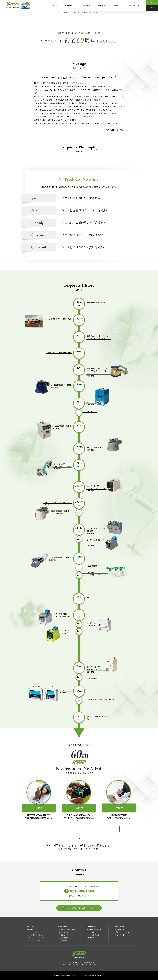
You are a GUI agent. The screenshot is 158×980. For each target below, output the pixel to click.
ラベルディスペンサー (36, 935)
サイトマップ (120, 935)
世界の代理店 (64, 941)
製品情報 (68, 5)
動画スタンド (64, 932)
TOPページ (31, 927)
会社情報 (102, 5)
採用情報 (91, 938)
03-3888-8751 (71, 965)
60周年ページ (92, 927)
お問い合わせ (134, 5)
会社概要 (91, 932)
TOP (55, 5)
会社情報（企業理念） (95, 929)
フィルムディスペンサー (37, 938)
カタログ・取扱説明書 (67, 929)
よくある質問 (64, 938)
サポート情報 (85, 5)
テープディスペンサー (36, 932)
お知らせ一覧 (120, 927)
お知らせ (117, 5)
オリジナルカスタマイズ (37, 941)
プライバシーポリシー (123, 932)
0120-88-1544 (82, 891)
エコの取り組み (94, 935)
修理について (64, 935)
